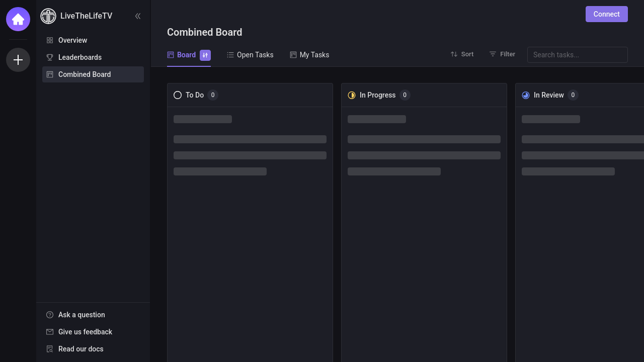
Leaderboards (80, 57)
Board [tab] (189, 55)
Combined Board (85, 74)
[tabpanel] (397, 214)
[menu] (93, 58)
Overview (73, 40)
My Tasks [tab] (310, 55)
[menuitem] (93, 40)
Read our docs (81, 349)
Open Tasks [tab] (250, 55)
